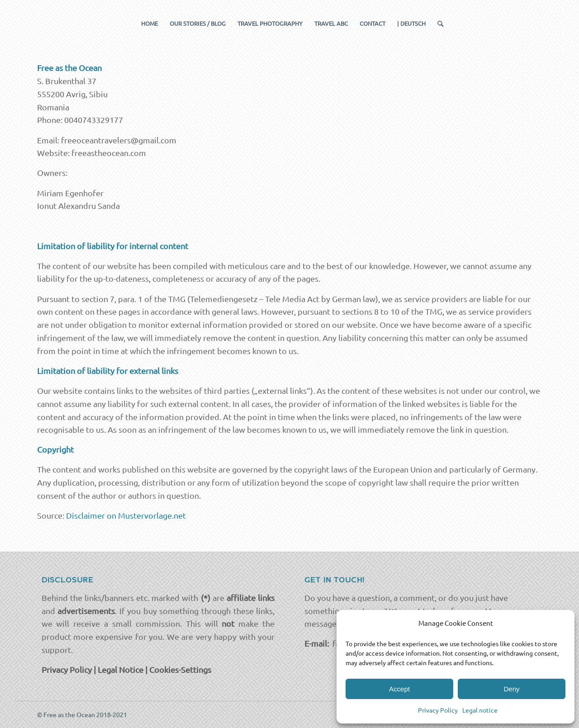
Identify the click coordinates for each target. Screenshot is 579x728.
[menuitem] (149, 24)
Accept (399, 689)
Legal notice (480, 710)
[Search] (437, 24)
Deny (511, 689)
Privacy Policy (438, 710)
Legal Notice (121, 669)
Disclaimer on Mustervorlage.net (126, 515)
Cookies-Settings (180, 669)
